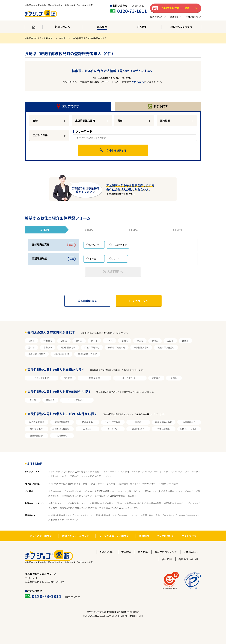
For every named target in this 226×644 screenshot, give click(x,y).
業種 (120, 121)
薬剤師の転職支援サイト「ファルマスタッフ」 (71, 515)
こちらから (138, 82)
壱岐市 (155, 341)
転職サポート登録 (169, 483)
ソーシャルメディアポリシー (167, 471)
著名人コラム (125, 507)
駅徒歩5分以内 (37, 436)
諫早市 (79, 341)
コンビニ (68, 378)
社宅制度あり (37, 429)
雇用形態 (165, 121)
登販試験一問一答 (172, 503)
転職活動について (79, 503)
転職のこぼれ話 (115, 503)
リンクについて (89, 476)
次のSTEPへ (113, 272)
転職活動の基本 (97, 503)
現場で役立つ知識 (108, 507)
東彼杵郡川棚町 (141, 347)
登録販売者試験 (154, 503)
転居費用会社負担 (164, 422)
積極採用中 (87, 422)
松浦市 (125, 341)
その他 (174, 378)
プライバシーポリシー (112, 471)
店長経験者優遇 (62, 422)
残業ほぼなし (164, 429)
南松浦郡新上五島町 (87, 354)
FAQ (136, 507)
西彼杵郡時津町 (92, 347)
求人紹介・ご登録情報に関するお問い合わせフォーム (132, 483)
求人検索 (68, 471)
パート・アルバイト (77, 400)
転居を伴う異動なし (62, 429)
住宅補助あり (189, 422)
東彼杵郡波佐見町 (166, 347)
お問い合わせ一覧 (57, 483)
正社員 (91, 259)
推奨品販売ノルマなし (174, 491)
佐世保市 (48, 341)
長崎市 (31, 341)
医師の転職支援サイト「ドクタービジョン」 (117, 515)
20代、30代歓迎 (113, 422)
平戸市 (109, 341)
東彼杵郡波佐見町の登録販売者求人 (90, 38)
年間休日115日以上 (189, 429)
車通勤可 (87, 429)
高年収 (138, 422)
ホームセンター (130, 378)
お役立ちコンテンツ (58, 503)
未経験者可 (62, 436)
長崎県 (63, 38)
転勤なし (191, 491)
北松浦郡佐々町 (61, 354)
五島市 (170, 341)
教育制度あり (138, 429)
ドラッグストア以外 (121, 491)
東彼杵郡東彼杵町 (117, 347)
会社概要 (94, 471)
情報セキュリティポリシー (138, 471)
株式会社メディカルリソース (65, 519)
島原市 (64, 341)
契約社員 (50, 400)
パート (115, 259)
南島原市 (48, 347)
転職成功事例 (66, 507)
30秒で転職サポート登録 (176, 8)
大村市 (94, 341)
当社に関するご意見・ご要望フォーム (86, 483)
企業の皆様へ (81, 471)
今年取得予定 (118, 245)
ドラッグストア (41, 378)
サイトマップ (105, 476)
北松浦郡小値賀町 (37, 354)
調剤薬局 (156, 378)
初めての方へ (55, 471)
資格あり (93, 245)
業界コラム (80, 507)
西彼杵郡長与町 (68, 347)
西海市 (185, 341)
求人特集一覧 (55, 491)
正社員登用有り (69, 495)
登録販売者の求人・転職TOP (38, 38)
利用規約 (74, 476)
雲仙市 (31, 347)
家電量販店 (94, 378)
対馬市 (140, 341)
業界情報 (92, 507)
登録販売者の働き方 (134, 503)
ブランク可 (113, 429)
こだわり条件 (40, 135)
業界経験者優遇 (37, 422)
